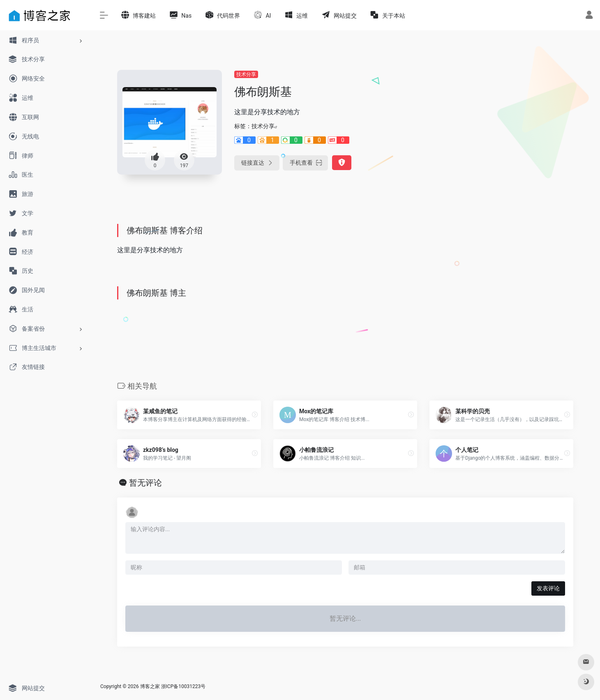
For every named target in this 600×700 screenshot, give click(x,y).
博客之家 (150, 686)
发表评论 (548, 588)
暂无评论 (145, 483)
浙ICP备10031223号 (183, 686)
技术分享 (246, 74)
